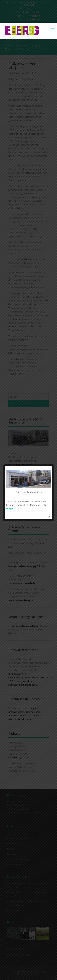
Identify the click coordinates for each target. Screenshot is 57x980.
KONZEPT (11, 509)
